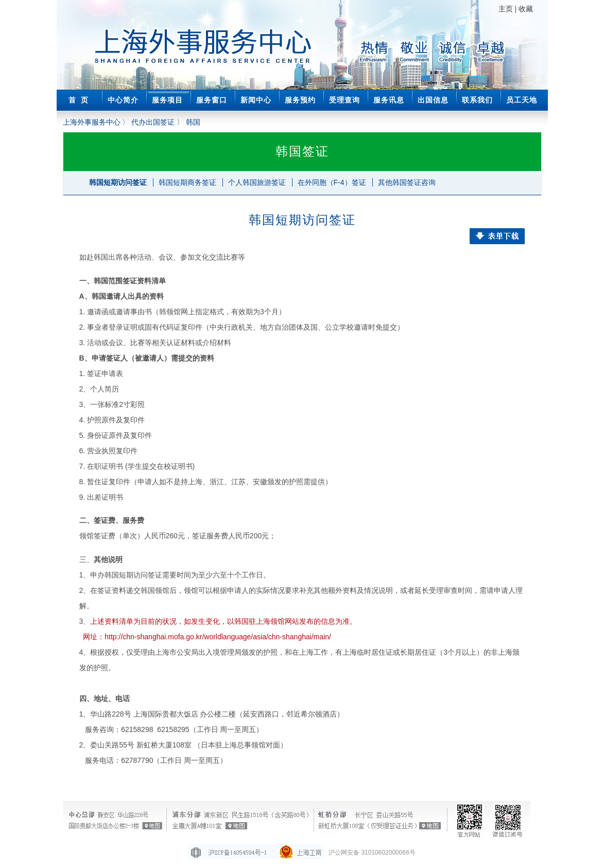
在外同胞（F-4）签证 (332, 182)
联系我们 (477, 100)
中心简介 (123, 100)
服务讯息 (389, 100)
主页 (506, 9)
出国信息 (433, 100)
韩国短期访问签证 (118, 182)
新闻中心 (256, 100)
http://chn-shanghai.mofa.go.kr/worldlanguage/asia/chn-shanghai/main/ (218, 637)
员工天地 (522, 100)
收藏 (526, 9)
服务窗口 (212, 100)
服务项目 (167, 100)
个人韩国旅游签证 (257, 182)
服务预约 (300, 100)
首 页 (79, 100)
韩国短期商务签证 (187, 182)
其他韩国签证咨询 (407, 182)
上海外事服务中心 (92, 122)
